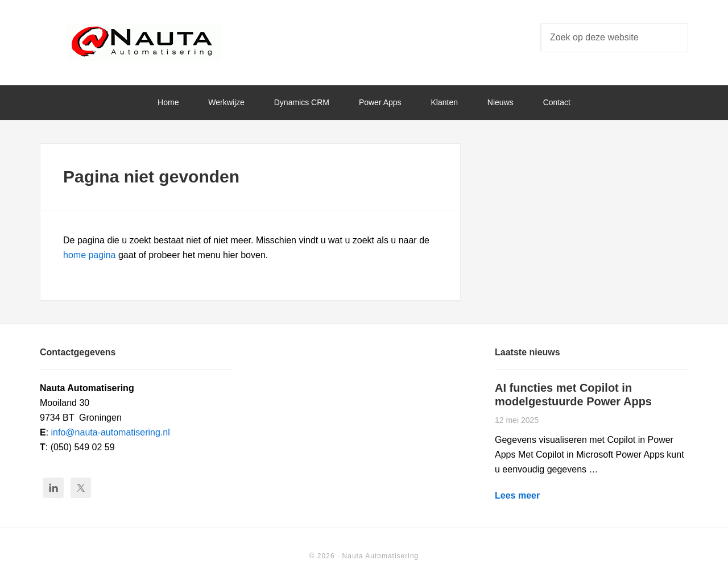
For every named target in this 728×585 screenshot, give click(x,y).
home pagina (90, 255)
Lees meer (517, 495)
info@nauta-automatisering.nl (111, 432)
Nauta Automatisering (144, 45)
